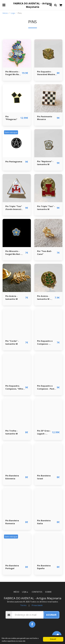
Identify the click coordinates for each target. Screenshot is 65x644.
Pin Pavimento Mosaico (45, 118)
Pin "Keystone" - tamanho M (45, 163)
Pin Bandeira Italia (44, 522)
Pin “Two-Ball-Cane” (44, 253)
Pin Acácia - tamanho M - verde (44, 298)
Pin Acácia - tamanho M (12, 297)
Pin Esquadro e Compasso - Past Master (46, 387)
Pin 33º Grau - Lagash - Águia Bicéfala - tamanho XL (44, 432)
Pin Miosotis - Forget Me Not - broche (13, 73)
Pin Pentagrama (14, 162)
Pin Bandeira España (44, 567)
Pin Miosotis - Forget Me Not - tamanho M (13, 253)
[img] (17, 53)
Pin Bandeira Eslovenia (12, 477)
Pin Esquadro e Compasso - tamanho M (45, 343)
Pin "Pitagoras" (11, 118)
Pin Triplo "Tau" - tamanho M (46, 208)
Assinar (51, 615)
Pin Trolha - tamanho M (12, 432)
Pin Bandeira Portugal (12, 567)
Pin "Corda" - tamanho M (12, 342)
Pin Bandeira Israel (44, 477)
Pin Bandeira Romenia (12, 522)
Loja (13, 13)
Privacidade (37, 605)
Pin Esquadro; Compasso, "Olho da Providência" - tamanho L (14, 387)
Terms (23, 605)
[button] (4, 5)
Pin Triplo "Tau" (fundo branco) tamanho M (14, 208)
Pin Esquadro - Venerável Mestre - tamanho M (47, 73)
